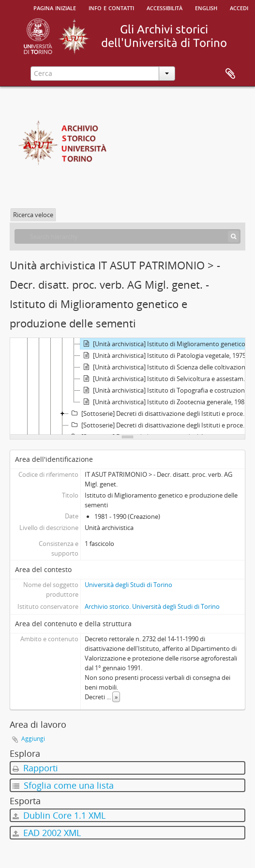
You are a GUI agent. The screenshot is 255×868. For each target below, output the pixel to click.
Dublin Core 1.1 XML (59, 815)
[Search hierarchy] (127, 236)
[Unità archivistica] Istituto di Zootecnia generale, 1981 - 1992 (166, 402)
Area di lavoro (230, 74)
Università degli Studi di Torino (128, 585)
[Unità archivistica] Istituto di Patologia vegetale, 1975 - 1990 (166, 355)
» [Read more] (116, 697)
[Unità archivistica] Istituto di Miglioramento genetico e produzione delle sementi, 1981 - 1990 (166, 344)
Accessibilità (165, 7)
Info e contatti (111, 7)
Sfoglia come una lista (63, 785)
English (206, 7)
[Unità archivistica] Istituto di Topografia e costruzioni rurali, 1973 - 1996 (166, 390)
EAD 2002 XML (47, 833)
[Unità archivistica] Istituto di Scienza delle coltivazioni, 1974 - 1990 (166, 367)
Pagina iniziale (55, 7)
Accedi (239, 7)
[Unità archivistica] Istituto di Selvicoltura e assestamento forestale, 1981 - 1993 (166, 379)
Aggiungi (33, 739)
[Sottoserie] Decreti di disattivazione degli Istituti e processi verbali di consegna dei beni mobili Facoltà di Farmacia (160, 425)
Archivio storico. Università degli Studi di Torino (152, 606)
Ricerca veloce (33, 215)
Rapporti (35, 768)
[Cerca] (233, 236)
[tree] (127, 386)
